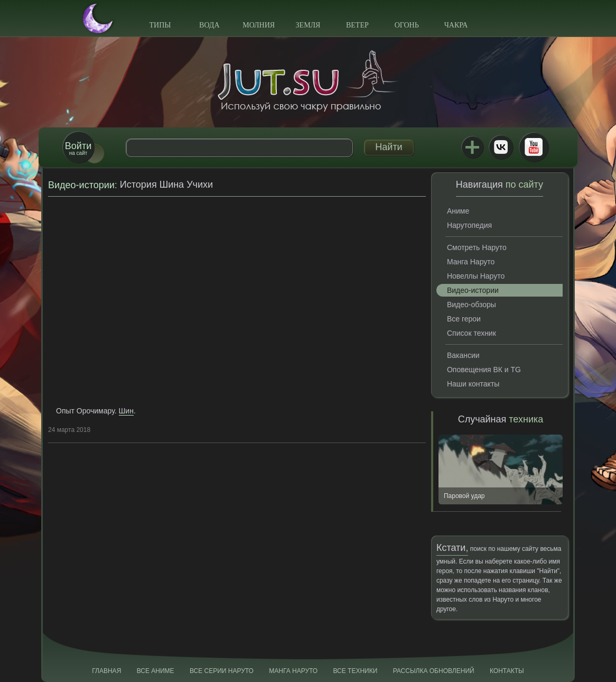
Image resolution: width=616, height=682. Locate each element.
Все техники (355, 671)
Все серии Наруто (222, 671)
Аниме (458, 211)
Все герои (464, 319)
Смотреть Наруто (477, 247)
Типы (160, 25)
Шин (126, 411)
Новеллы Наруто (476, 276)
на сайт (78, 148)
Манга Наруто (471, 262)
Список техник (472, 333)
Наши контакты (473, 384)
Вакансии (463, 355)
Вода (209, 25)
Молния (259, 25)
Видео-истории (81, 185)
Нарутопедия (469, 225)
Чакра (456, 25)
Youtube (534, 147)
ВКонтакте (501, 147)
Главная (106, 671)
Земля (308, 25)
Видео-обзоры (472, 305)
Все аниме (156, 671)
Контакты (507, 671)
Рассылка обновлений (434, 671)
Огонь (407, 25)
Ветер (357, 25)
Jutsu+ (472, 147)
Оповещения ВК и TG (484, 370)
